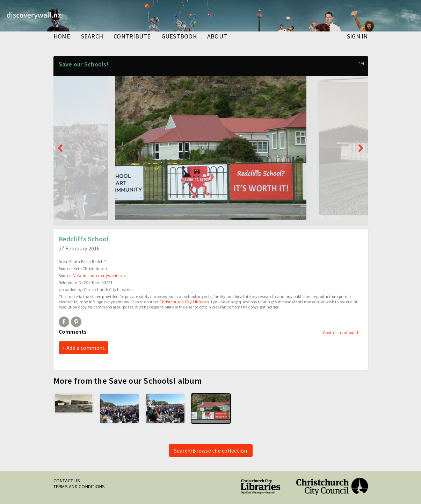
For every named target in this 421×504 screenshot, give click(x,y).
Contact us (67, 481)
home (62, 37)
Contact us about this (343, 332)
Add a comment (86, 348)
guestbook (179, 37)
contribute (132, 37)
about (217, 37)
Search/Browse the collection (211, 450)
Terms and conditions (79, 487)
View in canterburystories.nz (100, 275)
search (92, 37)
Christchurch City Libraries (184, 302)
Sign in (357, 37)
